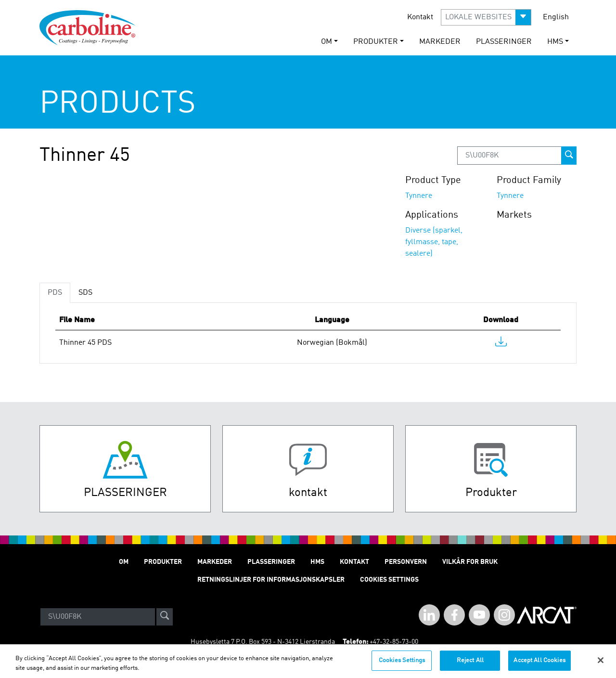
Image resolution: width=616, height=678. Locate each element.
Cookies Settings (402, 666)
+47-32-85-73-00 (394, 642)
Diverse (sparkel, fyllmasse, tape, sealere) (434, 242)
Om (124, 562)
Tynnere (419, 196)
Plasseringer (504, 42)
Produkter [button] (376, 42)
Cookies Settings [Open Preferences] (389, 580)
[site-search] (165, 617)
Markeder (440, 42)
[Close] (601, 665)
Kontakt (420, 17)
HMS (317, 562)
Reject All (470, 666)
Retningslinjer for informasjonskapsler (271, 580)
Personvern (406, 562)
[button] (486, 17)
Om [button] (327, 42)
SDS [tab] (85, 293)
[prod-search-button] (569, 156)
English (556, 17)
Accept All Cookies (539, 666)
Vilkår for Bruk (470, 562)
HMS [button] (555, 42)
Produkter (163, 562)
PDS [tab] (55, 293)
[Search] (98, 617)
